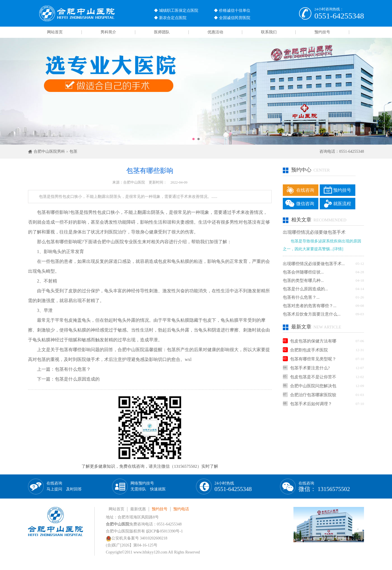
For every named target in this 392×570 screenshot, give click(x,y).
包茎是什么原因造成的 (77, 379)
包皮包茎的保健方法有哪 (310, 341)
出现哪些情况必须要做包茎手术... (314, 264)
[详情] (338, 249)
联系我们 (269, 32)
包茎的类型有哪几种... (303, 281)
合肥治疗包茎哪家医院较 (310, 395)
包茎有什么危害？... (301, 297)
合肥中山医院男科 (49, 151)
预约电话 (181, 509)
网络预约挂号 (148, 486)
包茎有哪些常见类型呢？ (310, 359)
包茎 (73, 151)
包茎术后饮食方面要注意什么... (312, 314)
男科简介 (108, 32)
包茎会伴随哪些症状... (303, 272)
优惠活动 (215, 32)
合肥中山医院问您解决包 (310, 386)
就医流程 (342, 204)
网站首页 (55, 32)
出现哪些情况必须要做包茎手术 (314, 232)
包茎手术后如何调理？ (307, 404)
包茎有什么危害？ (73, 369)
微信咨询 (305, 204)
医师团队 (162, 32)
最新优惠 (138, 509)
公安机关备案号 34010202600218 (137, 538)
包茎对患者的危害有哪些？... (310, 306)
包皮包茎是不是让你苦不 (310, 377)
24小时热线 (233, 487)
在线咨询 (305, 190)
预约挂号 (322, 32)
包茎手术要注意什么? (306, 368)
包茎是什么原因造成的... (305, 289)
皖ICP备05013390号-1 (165, 531)
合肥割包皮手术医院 (305, 350)
